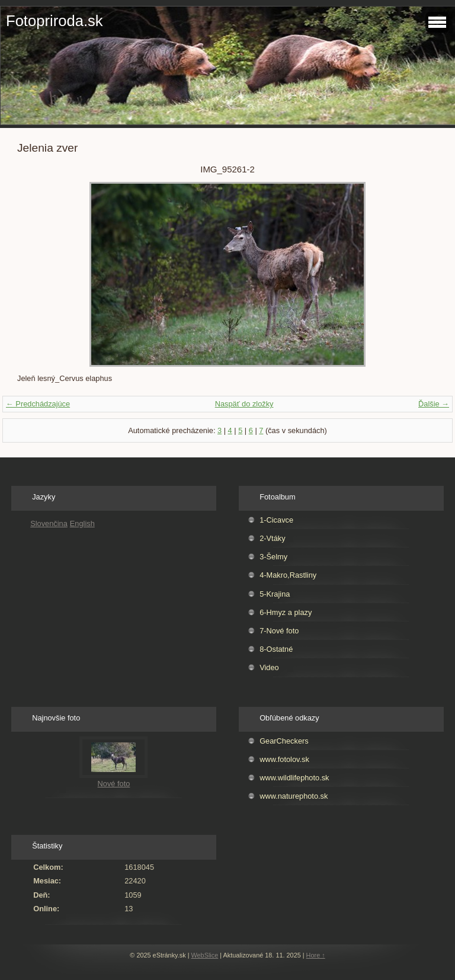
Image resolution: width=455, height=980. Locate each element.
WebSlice (205, 955)
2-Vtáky (272, 538)
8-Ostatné (276, 649)
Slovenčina (49, 523)
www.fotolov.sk (284, 759)
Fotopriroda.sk (55, 21)
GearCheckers (284, 741)
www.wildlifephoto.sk (294, 778)
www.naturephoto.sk (294, 796)
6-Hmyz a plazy (286, 612)
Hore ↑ (316, 955)
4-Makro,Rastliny (288, 575)
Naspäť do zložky (244, 404)
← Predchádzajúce (38, 404)
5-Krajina (275, 594)
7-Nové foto (279, 631)
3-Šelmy (273, 557)
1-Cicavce (276, 520)
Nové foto (114, 784)
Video (269, 667)
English (82, 523)
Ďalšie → (434, 404)
